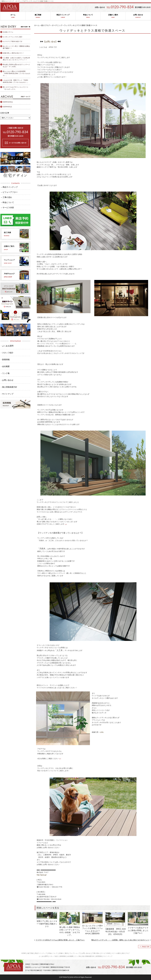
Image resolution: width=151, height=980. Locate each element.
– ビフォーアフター (9, 192)
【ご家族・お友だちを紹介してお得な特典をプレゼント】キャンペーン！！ (16, 59)
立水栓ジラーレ (8, 32)
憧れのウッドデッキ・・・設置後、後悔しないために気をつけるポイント (120, 940)
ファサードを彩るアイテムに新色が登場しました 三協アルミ (138, 930)
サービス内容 (106, 953)
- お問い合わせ (7, 380)
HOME (24, 953)
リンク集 (78, 956)
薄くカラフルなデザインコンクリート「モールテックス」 (16, 88)
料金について (88, 16)
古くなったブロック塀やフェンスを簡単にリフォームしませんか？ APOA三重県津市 (92, 930)
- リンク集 (5, 373)
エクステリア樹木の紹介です (13, 41)
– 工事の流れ (7, 197)
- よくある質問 (7, 346)
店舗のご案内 (113, 16)
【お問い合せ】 (50, 42)
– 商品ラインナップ (9, 187)
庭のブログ (46, 25)
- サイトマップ (7, 394)
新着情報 (63, 956)
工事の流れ (96, 953)
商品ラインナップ (63, 16)
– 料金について (7, 202)
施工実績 (38, 16)
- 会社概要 (5, 366)
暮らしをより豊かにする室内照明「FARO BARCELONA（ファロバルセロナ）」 (17, 74)
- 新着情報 (5, 360)
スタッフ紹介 (54, 956)
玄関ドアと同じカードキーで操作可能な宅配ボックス (47, 924)
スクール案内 (116, 953)
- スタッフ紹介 (7, 353)
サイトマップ (108, 956)
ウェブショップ (75, 953)
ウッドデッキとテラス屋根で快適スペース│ (40, 1)
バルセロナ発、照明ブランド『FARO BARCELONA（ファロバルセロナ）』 (16, 81)
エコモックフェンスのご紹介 (13, 37)
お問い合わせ (138, 16)
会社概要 (70, 956)
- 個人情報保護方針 (9, 387)
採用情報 (99, 956)
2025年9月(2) (7, 107)
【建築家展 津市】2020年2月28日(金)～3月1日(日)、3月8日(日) (115, 932)
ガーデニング (57, 25)
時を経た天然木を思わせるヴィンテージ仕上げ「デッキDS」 (16, 66)
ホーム (13, 16)
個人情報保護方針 (88, 956)
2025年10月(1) (8, 102)
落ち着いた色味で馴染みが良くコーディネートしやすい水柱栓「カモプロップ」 (70, 931)
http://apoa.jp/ (42, 875)
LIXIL (102, 732)
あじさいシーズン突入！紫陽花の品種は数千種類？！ (16, 47)
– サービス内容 (7, 207)
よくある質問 (43, 956)
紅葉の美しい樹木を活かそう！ (13, 53)
